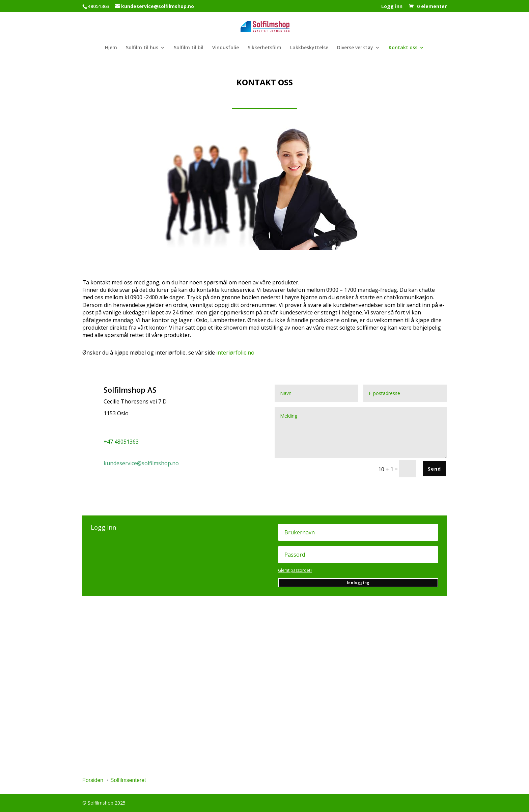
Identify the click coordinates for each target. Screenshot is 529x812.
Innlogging (358, 583)
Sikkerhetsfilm (264, 48)
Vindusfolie (226, 48)
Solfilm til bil (189, 48)
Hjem (111, 48)
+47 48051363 (121, 442)
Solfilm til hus (142, 48)
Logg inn (392, 7)
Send (434, 469)
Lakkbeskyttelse (309, 48)
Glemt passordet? (295, 570)
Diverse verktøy (355, 48)
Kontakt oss (403, 48)
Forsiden (93, 780)
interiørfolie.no (235, 353)
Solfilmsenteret (128, 780)
